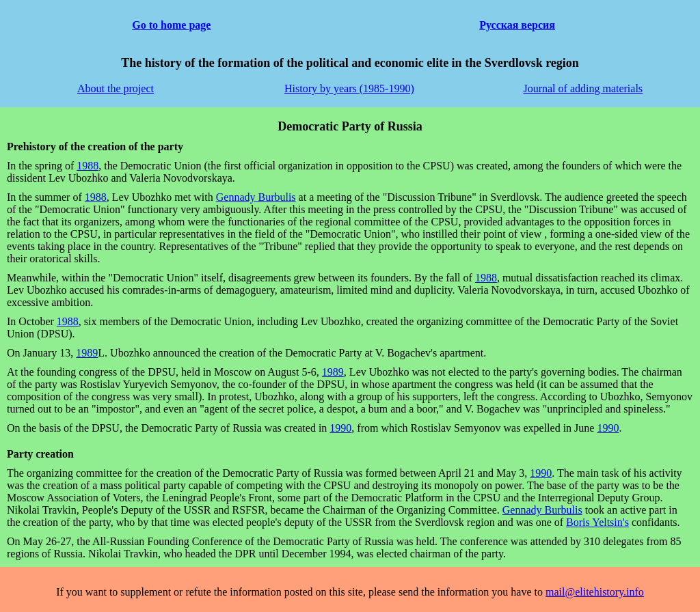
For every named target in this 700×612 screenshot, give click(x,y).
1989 (87, 353)
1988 (87, 166)
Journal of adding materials (583, 88)
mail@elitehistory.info (595, 592)
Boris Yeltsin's (597, 522)
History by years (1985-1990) (349, 88)
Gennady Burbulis (256, 197)
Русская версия (517, 25)
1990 (340, 428)
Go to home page (171, 25)
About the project (116, 88)
